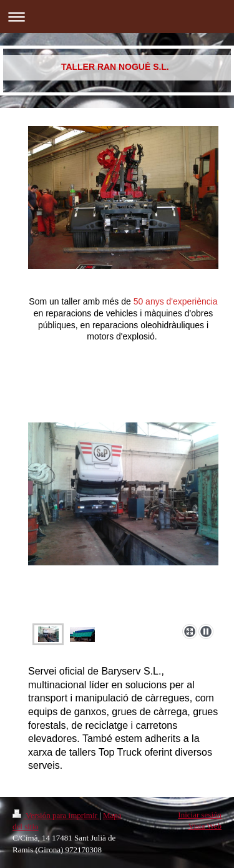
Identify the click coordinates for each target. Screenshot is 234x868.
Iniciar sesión (200, 815)
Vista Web (205, 826)
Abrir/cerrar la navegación (117, 17)
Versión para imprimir (56, 815)
